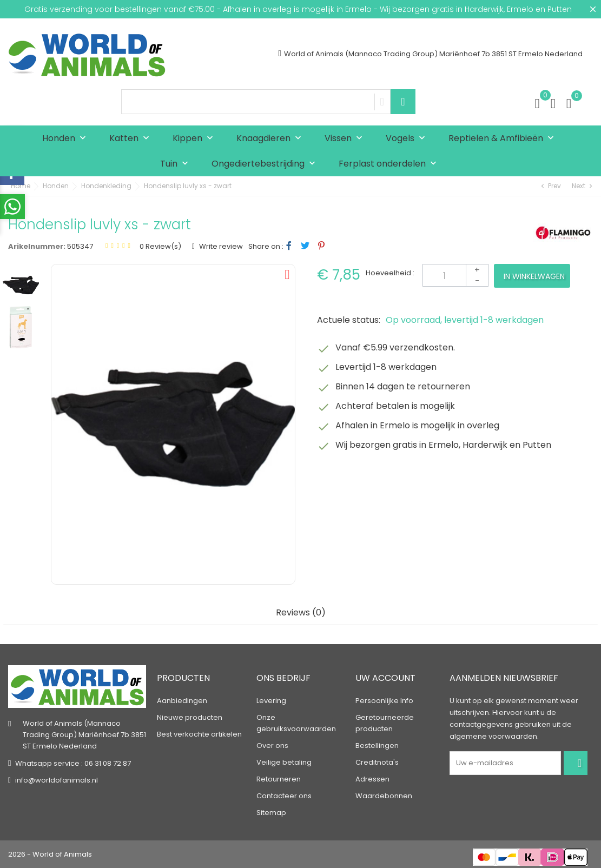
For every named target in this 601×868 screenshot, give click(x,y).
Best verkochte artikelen (199, 734)
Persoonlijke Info (384, 701)
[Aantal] (455, 275)
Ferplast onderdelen (390, 164)
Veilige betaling (284, 762)
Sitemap (271, 813)
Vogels (408, 139)
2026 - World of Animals (50, 854)
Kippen (195, 139)
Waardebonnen (384, 796)
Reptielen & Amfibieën (504, 139)
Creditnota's (377, 762)
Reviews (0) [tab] (301, 613)
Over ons (272, 746)
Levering (271, 701)
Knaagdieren (271, 139)
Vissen (346, 139)
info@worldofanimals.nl (57, 780)
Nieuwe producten (190, 717)
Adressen (372, 779)
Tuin (177, 164)
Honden (67, 139)
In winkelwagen (534, 276)
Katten (132, 139)
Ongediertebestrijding (266, 164)
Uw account (385, 678)
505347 (80, 246)
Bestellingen (377, 746)
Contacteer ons (284, 796)
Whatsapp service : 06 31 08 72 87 (73, 763)
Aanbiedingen (182, 701)
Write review (220, 246)
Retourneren (279, 779)
